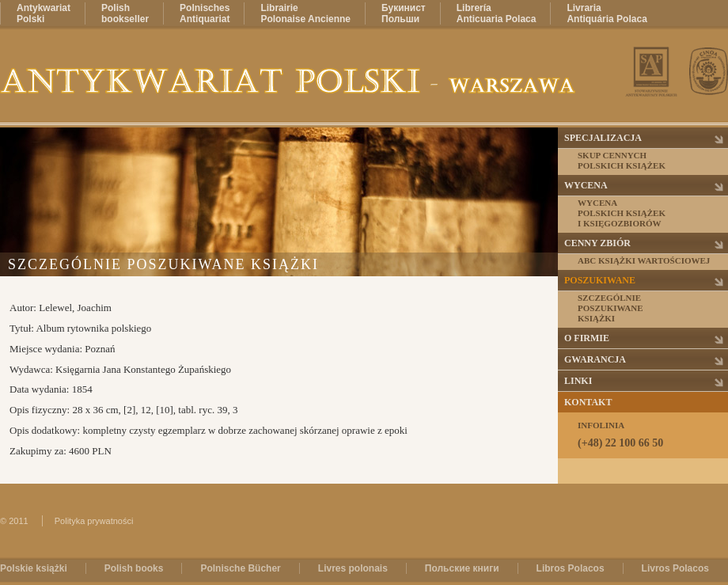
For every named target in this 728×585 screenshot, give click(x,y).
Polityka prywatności (94, 521)
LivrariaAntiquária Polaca (607, 13)
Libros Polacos (571, 568)
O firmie (587, 338)
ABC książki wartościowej (644, 260)
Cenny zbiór (597, 243)
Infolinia (652, 435)
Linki (578, 381)
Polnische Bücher (240, 568)
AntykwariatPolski (44, 13)
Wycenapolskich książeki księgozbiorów (622, 213)
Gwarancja (595, 359)
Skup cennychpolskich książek (622, 160)
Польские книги (462, 568)
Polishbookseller (125, 13)
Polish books (134, 568)
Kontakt (588, 402)
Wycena (586, 185)
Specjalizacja (603, 138)
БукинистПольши (404, 13)
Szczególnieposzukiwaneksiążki (610, 308)
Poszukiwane (600, 280)
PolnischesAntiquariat (205, 13)
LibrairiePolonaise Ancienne (305, 13)
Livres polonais (353, 568)
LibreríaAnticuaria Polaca (497, 13)
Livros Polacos (675, 568)
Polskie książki (34, 568)
